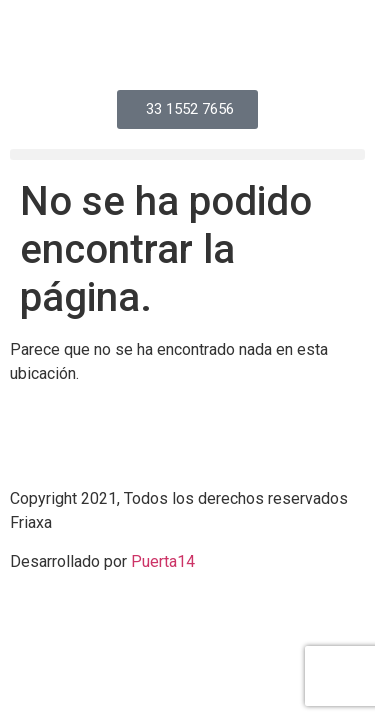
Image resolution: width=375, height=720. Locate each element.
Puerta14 (163, 561)
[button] (187, 154)
